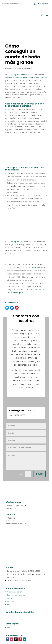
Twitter (10, 293)
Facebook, (40, 290)
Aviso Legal (11, 601)
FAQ (9, 604)
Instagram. (19, 293)
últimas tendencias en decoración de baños (27, 78)
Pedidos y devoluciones (16, 595)
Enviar (40, 474)
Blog (9, 627)
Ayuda (9, 598)
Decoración (10, 68)
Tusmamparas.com (16, 75)
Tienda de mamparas (24, 68)
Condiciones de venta (15, 592)
